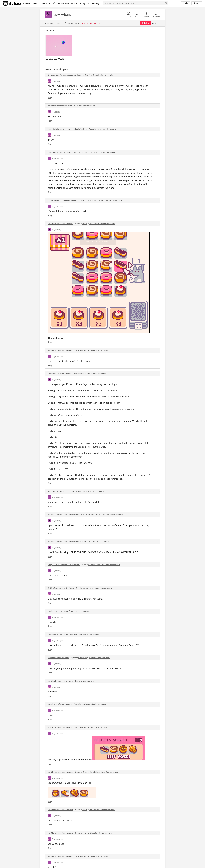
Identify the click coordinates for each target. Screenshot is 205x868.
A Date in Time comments (57, 106)
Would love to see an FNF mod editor (103, 129)
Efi (83, 833)
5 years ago (57, 206)
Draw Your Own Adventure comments (62, 75)
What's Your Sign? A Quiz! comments (61, 514)
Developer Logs (79, 3)
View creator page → (90, 23)
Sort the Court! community (58, 588)
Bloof (89, 200)
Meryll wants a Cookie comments (60, 374)
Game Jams (45, 3)
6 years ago (57, 497)
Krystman (86, 772)
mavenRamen (89, 514)
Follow (146, 23)
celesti (85, 224)
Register (197, 3)
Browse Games (30, 3)
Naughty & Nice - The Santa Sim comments (64, 565)
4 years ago (57, 81)
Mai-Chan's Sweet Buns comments (61, 224)
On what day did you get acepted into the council (94, 588)
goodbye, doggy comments (58, 611)
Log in (185, 3)
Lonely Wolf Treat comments (58, 634)
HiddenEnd (82, 658)
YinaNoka (84, 129)
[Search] (166, 3)
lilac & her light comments (57, 681)
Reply (50, 98)
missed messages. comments (59, 491)
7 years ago (57, 839)
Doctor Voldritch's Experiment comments (63, 200)
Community (94, 3)
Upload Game (61, 3)
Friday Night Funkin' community (59, 129)
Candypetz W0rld (55, 59)
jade (80, 491)
